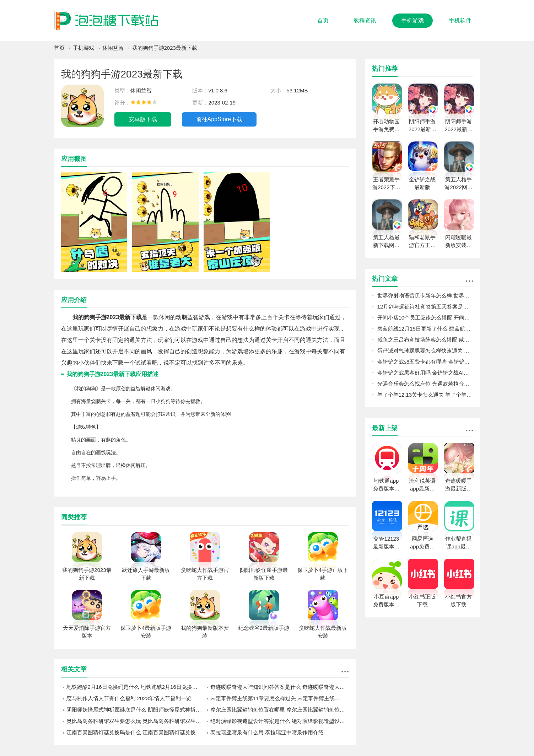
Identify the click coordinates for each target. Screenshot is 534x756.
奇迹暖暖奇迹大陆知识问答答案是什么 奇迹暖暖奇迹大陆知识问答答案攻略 (280, 687)
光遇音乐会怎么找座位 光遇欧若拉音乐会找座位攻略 (425, 384)
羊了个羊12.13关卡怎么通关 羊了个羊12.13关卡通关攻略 (425, 395)
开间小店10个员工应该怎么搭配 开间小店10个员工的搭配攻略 (425, 318)
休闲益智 (113, 48)
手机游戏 (412, 20)
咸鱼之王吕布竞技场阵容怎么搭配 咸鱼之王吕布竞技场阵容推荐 (425, 340)
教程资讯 (365, 20)
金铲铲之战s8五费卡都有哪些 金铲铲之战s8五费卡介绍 (425, 362)
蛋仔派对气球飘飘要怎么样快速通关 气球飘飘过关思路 (425, 351)
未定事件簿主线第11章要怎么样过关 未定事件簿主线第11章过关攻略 (280, 698)
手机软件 (460, 20)
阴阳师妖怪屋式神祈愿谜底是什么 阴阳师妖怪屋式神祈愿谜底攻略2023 (136, 710)
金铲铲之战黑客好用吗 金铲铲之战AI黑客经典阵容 (425, 373)
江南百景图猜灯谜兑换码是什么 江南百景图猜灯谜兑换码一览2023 (136, 732)
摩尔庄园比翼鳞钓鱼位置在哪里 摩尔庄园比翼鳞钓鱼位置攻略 (280, 710)
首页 (323, 20)
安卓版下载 (143, 119)
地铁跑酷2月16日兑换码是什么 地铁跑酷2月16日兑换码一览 (136, 687)
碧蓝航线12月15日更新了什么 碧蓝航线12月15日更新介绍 (425, 329)
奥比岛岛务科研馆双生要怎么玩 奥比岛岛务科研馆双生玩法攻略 (136, 721)
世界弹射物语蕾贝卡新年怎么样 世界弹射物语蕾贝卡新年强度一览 (425, 296)
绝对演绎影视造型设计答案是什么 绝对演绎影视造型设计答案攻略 (280, 721)
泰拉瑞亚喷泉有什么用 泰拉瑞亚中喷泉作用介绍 (267, 732)
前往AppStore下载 (219, 119)
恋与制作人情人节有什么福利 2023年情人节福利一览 (129, 698)
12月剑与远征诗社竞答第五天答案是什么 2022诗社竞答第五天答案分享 (425, 307)
